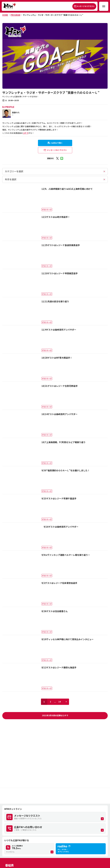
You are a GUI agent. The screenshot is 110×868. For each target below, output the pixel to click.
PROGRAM (15, 15)
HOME (5, 15)
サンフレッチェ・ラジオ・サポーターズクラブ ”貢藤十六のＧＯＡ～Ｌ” (53, 15)
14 (60, 702)
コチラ (26, 133)
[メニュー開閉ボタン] (104, 6)
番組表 (9, 865)
